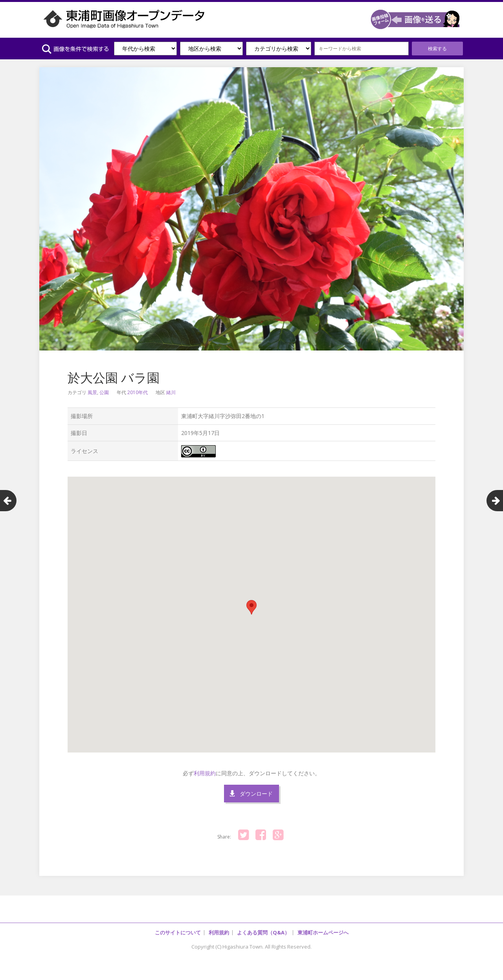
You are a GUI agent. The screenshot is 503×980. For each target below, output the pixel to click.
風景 (92, 392)
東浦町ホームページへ (323, 932)
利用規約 (205, 773)
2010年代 (138, 392)
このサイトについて (178, 932)
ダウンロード (256, 794)
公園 (104, 392)
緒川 (171, 392)
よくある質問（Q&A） (263, 932)
